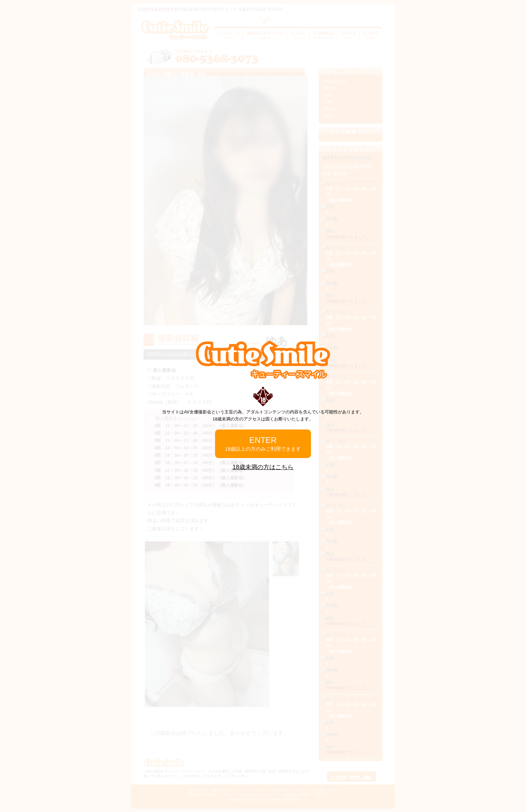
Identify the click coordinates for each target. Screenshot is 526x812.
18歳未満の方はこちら (263, 467)
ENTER (263, 444)
